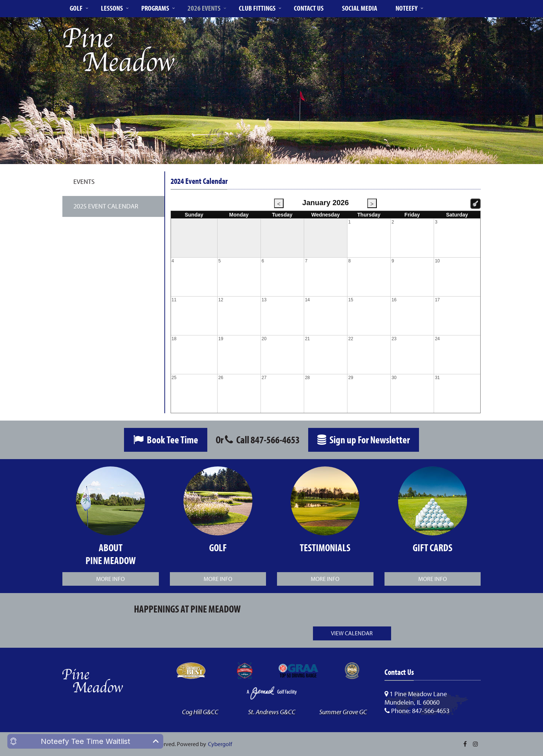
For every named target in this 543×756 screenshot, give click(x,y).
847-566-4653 (275, 439)
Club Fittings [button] (257, 8)
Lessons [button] (112, 8)
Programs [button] (155, 8)
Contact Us (309, 8)
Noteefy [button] (407, 8)
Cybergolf (220, 744)
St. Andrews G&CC (272, 712)
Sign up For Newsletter (364, 439)
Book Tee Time (166, 439)
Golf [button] (76, 8)
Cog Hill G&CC (200, 712)
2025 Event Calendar (106, 206)
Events (84, 181)
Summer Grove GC (343, 712)
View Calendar (352, 633)
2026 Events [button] (204, 8)
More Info (110, 579)
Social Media (360, 8)
